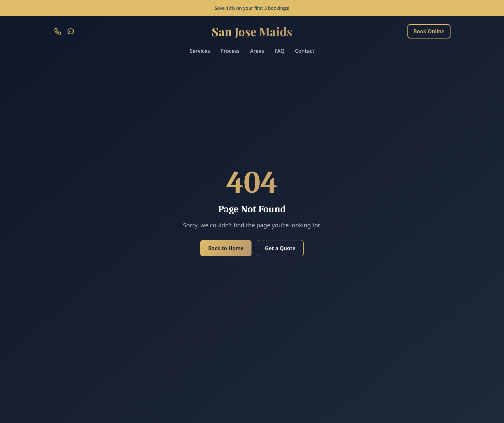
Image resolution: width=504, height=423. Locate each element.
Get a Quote (280, 248)
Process (230, 51)
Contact (305, 51)
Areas (257, 51)
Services (200, 51)
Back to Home (226, 248)
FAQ (279, 51)
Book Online (429, 31)
